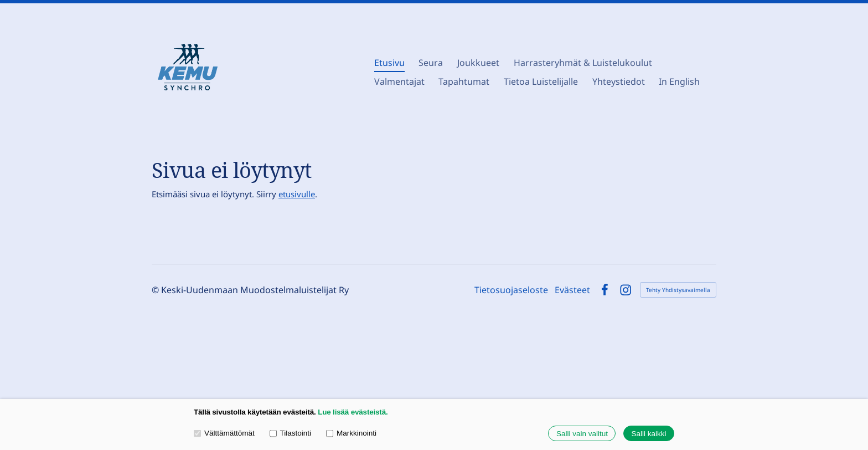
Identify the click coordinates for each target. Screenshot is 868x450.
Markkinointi (351, 433)
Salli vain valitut (582, 434)
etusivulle (297, 194)
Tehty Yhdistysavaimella (678, 290)
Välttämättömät (224, 433)
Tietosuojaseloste (511, 290)
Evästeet (572, 290)
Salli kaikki (649, 434)
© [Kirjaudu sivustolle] (156, 290)
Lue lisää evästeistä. (353, 412)
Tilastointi (290, 433)
